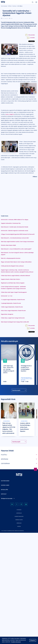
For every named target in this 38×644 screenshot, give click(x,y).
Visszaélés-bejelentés (19, 516)
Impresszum (19, 523)
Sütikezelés (19, 510)
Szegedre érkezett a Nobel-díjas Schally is (11, 279)
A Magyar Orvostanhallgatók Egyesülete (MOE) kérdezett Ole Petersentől (18, 234)
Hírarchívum (14, 6)
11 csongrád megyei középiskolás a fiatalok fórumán (13, 300)
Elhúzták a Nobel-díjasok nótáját (8, 245)
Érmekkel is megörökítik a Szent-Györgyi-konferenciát (13, 289)
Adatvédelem (19, 513)
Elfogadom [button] (33, 640)
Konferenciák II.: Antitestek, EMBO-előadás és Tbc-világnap (15, 220)
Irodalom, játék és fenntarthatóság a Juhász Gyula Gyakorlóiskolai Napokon (25, 427)
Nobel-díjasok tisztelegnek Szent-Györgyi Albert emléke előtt (15, 322)
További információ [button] (16, 642)
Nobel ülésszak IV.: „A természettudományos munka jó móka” (15, 238)
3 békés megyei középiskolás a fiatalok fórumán (12, 307)
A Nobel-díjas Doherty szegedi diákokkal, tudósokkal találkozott (15, 276)
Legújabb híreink (6, 421)
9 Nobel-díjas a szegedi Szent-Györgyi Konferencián (13, 318)
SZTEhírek (10, 6)
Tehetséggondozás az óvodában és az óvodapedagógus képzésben (26, 368)
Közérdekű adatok (19, 520)
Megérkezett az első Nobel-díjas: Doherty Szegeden (13, 283)
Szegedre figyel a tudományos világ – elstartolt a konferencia (15, 270)
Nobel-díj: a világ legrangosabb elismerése (11, 258)
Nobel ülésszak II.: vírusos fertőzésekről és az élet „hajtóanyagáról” (16, 249)
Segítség (19, 526)
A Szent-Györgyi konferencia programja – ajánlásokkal (13, 287)
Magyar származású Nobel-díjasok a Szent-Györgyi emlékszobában (16, 262)
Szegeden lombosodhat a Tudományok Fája (11, 223)
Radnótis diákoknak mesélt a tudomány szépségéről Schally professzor (17, 272)
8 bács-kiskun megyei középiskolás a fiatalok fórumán (13, 311)
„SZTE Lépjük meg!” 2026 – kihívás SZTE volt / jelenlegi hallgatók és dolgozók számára (9, 369)
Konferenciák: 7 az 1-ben (7, 296)
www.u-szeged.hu (10, 114)
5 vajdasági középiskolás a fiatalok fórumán (11, 303)
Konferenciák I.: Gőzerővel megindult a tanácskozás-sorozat (15, 231)
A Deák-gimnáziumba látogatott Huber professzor (12, 266)
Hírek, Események (4, 6)
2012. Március (20, 6)
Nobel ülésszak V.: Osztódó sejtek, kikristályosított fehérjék (15, 227)
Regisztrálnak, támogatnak (7, 314)
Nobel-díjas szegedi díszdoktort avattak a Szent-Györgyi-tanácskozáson (17, 242)
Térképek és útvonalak (7, 498)
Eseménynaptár (16, 390)
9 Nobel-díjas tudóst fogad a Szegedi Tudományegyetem (14, 292)
